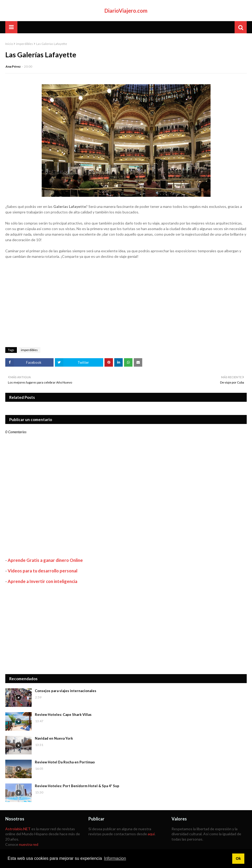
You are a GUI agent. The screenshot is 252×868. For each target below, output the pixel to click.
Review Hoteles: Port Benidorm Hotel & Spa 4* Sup (77, 786)
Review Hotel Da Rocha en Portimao (65, 762)
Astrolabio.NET (18, 829)
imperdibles (25, 44)
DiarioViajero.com (126, 11)
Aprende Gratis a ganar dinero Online (45, 560)
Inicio (9, 44)
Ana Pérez (13, 66)
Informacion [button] (115, 858)
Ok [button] (238, 858)
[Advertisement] (126, 629)
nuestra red (29, 844)
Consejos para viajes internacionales (66, 691)
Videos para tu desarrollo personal (42, 571)
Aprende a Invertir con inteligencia (42, 581)
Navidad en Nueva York (54, 738)
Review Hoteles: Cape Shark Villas (63, 715)
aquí (151, 834)
